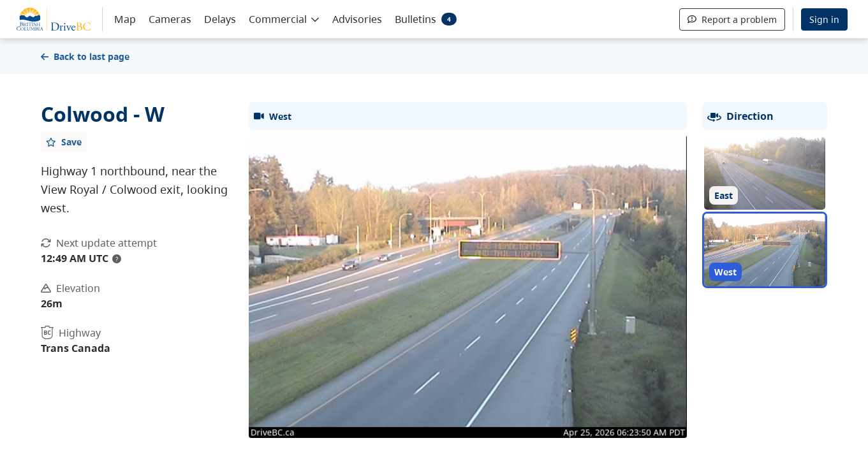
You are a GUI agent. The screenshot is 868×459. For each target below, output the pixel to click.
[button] (284, 18)
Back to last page (85, 56)
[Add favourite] (64, 142)
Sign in (824, 19)
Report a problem (732, 19)
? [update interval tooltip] (117, 259)
